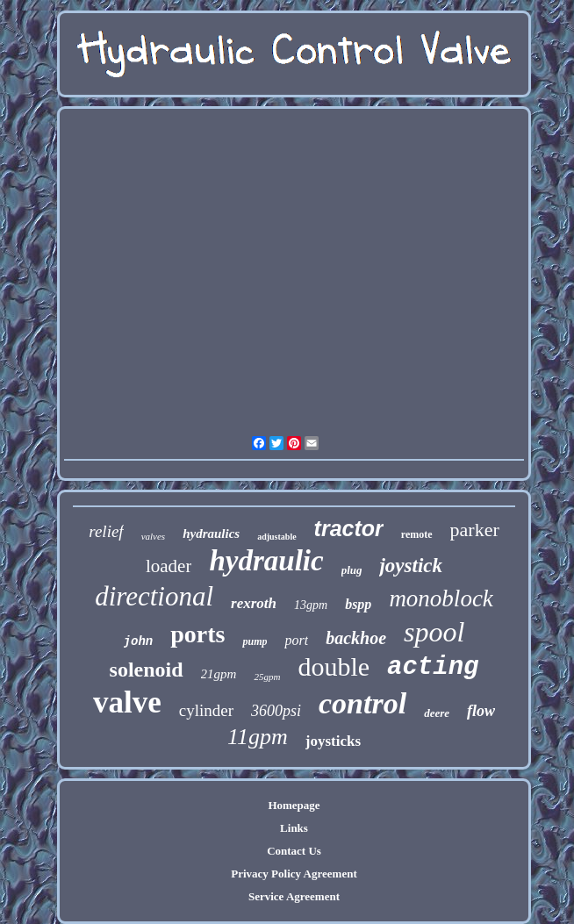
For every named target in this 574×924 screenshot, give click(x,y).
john (139, 641)
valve (127, 702)
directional (154, 596)
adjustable (276, 537)
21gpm (219, 674)
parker (475, 530)
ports (197, 634)
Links (294, 828)
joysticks (333, 741)
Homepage (294, 805)
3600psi (276, 711)
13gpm (311, 605)
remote (417, 534)
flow (481, 711)
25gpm (267, 677)
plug (352, 570)
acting (433, 667)
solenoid (147, 670)
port (296, 640)
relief (106, 531)
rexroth (254, 603)
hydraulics (211, 534)
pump (255, 641)
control (362, 703)
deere (437, 713)
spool (434, 632)
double (334, 666)
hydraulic (266, 561)
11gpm (258, 737)
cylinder (206, 710)
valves (153, 536)
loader (169, 566)
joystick (411, 566)
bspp (358, 604)
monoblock (441, 598)
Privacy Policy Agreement (294, 874)
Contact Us (294, 851)
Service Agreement (294, 896)
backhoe (356, 638)
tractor (349, 528)
